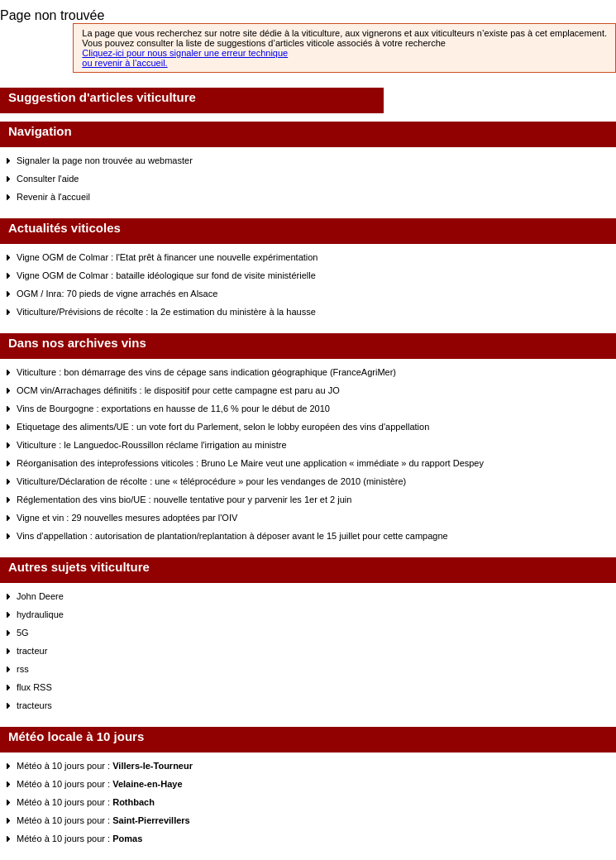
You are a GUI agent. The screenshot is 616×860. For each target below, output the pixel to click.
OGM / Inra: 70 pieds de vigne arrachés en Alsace (117, 294)
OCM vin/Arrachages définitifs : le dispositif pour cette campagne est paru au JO (178, 390)
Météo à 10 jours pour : (105, 766)
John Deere (40, 596)
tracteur (32, 651)
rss (23, 669)
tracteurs (34, 705)
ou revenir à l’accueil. (124, 63)
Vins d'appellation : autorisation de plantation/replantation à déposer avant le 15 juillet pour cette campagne (232, 536)
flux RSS (34, 687)
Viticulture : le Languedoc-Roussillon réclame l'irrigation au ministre (152, 445)
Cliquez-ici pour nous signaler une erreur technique (185, 53)
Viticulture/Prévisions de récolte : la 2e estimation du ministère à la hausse (166, 312)
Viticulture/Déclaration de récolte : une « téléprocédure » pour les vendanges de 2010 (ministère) (211, 481)
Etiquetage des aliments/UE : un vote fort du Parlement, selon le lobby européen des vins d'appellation (223, 427)
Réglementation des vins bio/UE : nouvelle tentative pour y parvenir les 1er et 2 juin (184, 499)
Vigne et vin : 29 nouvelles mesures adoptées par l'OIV (127, 518)
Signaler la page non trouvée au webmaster (105, 160)
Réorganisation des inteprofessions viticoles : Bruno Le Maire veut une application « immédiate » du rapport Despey (250, 463)
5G (23, 633)
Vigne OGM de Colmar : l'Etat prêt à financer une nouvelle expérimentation (167, 257)
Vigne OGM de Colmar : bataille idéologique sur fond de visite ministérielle (166, 275)
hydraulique (40, 614)
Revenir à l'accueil (53, 197)
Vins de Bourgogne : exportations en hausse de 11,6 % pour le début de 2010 (173, 408)
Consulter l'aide (48, 179)
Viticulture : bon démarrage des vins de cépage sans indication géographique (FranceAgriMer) (206, 372)
